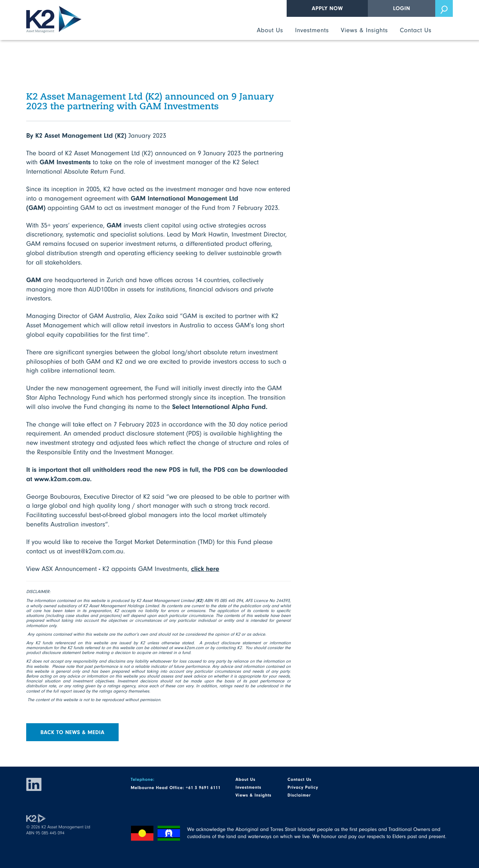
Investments (312, 30)
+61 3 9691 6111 (203, 788)
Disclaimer (299, 795)
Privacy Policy (303, 787)
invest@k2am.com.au (94, 551)
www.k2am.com (189, 647)
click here (205, 568)
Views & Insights (364, 30)
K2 (54, 19)
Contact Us (416, 30)
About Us (270, 30)
